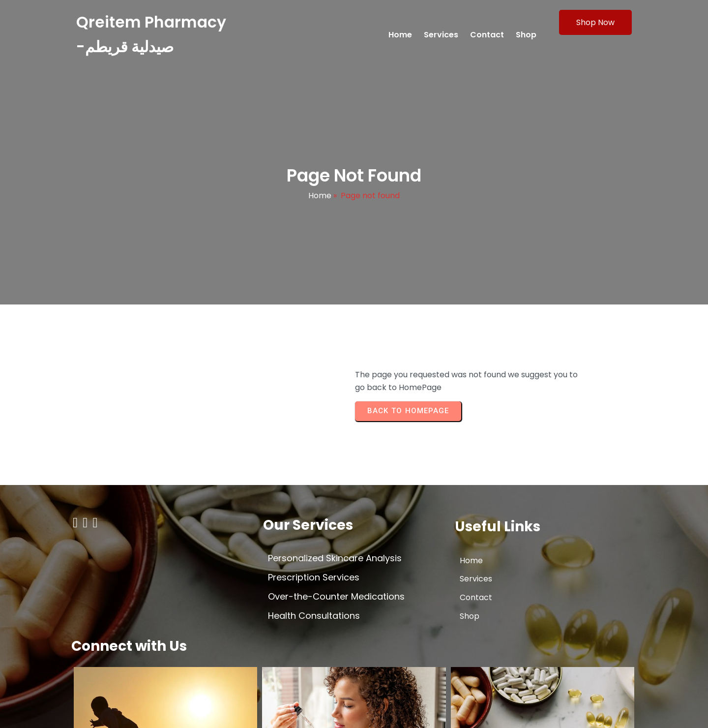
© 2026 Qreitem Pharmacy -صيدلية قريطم (150, 712)
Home (320, 202)
